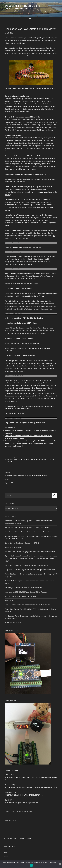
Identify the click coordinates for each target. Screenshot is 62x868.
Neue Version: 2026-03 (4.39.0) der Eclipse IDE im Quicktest (26, 592)
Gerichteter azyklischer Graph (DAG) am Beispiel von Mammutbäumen (30, 532)
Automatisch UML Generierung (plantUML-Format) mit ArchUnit (27, 528)
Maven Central (49, 460)
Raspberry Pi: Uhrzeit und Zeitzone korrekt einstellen (23, 588)
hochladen (25, 460)
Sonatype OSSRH (26, 207)
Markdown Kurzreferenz (13, 547)
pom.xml (18, 189)
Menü (31, 19)
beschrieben (22, 56)
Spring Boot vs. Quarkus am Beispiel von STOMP (22, 543)
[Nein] (60, 864)
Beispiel (7, 195)
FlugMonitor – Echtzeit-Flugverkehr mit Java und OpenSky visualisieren (30, 570)
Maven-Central (24, 409)
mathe (36, 460)
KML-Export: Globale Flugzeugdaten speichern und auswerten (26, 565)
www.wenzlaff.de (11, 820)
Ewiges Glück (10, 601)
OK (31, 865)
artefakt (10, 460)
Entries (8, 857)
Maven (26, 457)
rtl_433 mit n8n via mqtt (13, 623)
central (17, 460)
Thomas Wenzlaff (26, 26)
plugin (10, 461)
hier (54, 236)
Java (22, 457)
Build (17, 457)
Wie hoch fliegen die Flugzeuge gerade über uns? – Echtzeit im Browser (30, 552)
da (40, 423)
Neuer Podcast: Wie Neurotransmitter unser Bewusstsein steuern (27, 605)
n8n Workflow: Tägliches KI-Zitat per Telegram (21, 596)
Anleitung (11, 457)
